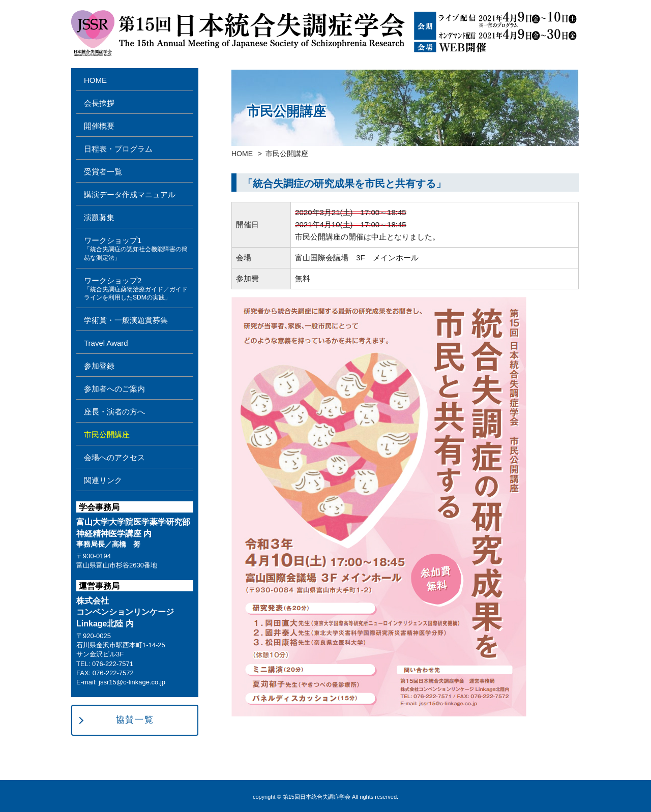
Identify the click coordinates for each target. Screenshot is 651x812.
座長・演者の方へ (114, 412)
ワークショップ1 (139, 249)
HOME (242, 154)
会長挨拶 (99, 103)
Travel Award (106, 343)
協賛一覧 (135, 720)
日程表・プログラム (118, 149)
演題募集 (99, 217)
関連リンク (103, 480)
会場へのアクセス (114, 457)
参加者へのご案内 (114, 389)
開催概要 (99, 126)
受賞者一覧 (103, 172)
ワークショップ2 (139, 289)
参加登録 (99, 366)
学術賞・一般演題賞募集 (126, 320)
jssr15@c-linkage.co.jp (132, 682)
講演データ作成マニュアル (130, 194)
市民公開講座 (107, 434)
